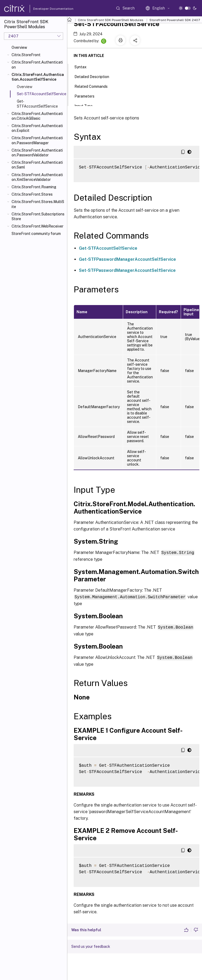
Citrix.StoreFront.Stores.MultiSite (38, 204)
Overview (19, 47)
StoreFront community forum (36, 234)
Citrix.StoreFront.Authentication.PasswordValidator (37, 153)
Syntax (83, 66)
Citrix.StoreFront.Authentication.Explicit (37, 128)
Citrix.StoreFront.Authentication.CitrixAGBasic (37, 116)
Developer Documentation (45, 9)
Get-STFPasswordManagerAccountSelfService (127, 259)
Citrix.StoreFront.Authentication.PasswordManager (37, 140)
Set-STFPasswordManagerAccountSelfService (127, 270)
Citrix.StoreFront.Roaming (34, 187)
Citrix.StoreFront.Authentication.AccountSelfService (38, 77)
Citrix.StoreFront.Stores (32, 194)
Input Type (86, 105)
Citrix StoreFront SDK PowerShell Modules (111, 20)
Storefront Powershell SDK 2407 (175, 20)
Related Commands (94, 86)
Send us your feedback (91, 945)
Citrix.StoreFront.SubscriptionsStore (38, 216)
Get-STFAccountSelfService (37, 104)
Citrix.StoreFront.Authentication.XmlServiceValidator (37, 177)
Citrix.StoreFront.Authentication (37, 65)
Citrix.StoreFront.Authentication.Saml (37, 165)
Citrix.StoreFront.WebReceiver (37, 226)
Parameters (87, 96)
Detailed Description (95, 76)
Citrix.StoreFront (26, 55)
